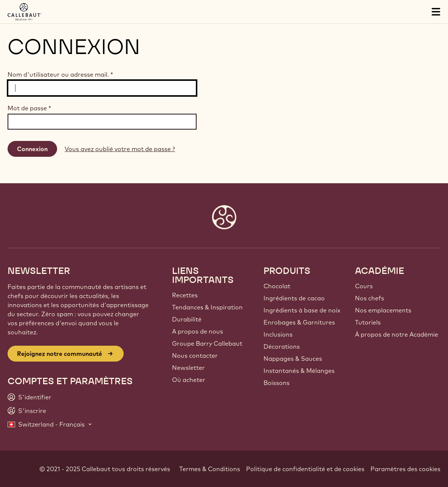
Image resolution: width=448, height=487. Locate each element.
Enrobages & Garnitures (299, 322)
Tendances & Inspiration (207, 307)
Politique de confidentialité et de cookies (305, 469)
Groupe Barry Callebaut (207, 343)
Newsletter (188, 368)
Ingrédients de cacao (294, 298)
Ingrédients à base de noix (302, 310)
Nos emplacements (383, 310)
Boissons (277, 383)
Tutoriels (368, 322)
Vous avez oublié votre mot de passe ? (120, 149)
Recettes (185, 295)
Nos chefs (370, 298)
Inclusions (278, 334)
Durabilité (187, 319)
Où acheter (189, 380)
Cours (364, 286)
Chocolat (277, 286)
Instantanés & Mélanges (299, 371)
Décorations (282, 346)
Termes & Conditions (210, 469)
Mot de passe (29, 108)
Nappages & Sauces (293, 359)
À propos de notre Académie (397, 334)
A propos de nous (198, 331)
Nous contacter (195, 356)
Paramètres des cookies (405, 469)
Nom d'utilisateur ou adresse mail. (60, 74)
